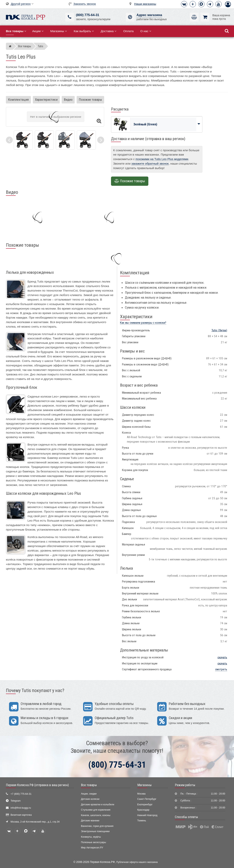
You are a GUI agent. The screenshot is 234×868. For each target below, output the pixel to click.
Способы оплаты (186, 817)
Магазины (59, 31)
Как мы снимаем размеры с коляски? (143, 323)
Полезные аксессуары (94, 842)
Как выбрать (84, 31)
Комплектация (18, 100)
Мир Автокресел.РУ (92, 848)
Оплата (128, 31)
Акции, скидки (89, 794)
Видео (68, 100)
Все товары (89, 785)
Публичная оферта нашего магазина (137, 862)
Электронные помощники (95, 831)
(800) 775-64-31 (88, 15)
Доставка (109, 31)
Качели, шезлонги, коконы (96, 815)
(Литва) (219, 330)
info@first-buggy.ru (21, 808)
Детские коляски (90, 799)
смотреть (221, 669)
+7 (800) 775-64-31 (21, 794)
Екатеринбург (145, 805)
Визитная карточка (21, 815)
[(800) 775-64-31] (70, 17)
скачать (222, 657)
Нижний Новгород (147, 815)
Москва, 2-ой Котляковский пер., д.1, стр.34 (35, 822)
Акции (38, 31)
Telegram (16, 801)
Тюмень (142, 821)
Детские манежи (90, 821)
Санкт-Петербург (147, 799)
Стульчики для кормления (96, 810)
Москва (141, 794)
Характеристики (46, 100)
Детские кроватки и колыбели (98, 805)
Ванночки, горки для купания (97, 826)
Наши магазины (145, 4)
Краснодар (143, 810)
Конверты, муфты (91, 837)
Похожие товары (90, 100)
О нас (146, 31)
